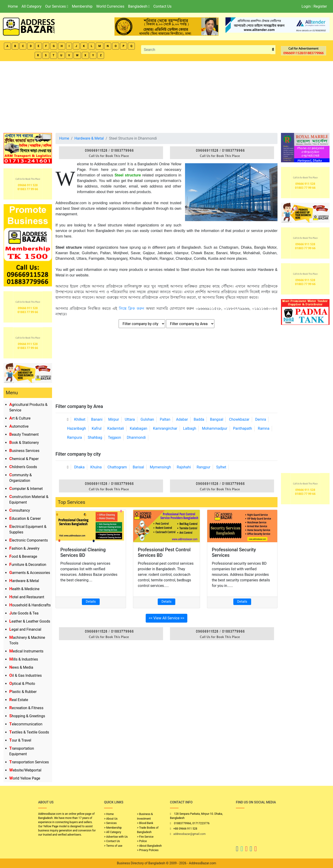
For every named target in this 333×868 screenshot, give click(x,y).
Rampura (74, 437)
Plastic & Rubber (23, 692)
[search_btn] (273, 50)
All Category (31, 6)
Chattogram (117, 467)
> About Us (111, 819)
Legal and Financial (25, 629)
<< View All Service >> (166, 618)
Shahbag (95, 437)
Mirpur (114, 419)
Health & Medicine (24, 589)
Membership (82, 6)
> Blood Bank (145, 823)
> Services (110, 823)
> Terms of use (113, 846)
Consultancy (20, 510)
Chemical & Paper (24, 459)
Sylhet (221, 467)
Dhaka (79, 467)
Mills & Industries (24, 659)
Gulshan (147, 419)
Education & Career (25, 519)
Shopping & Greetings (27, 716)
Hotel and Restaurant (27, 597)
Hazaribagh (77, 428)
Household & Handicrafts (30, 605)
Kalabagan (139, 428)
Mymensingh (160, 467)
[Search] (206, 50)
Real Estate (19, 700)
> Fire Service (145, 837)
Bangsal (217, 419)
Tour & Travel (20, 740)
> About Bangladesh (150, 846)
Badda (199, 419)
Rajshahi (184, 467)
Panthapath (243, 428)
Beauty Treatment (24, 434)
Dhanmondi (136, 437)
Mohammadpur (215, 428)
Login (306, 6)
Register (320, 6)
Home (13, 6)
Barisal (138, 467)
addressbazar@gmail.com (189, 834)
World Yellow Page (25, 778)
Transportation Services (29, 762)
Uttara (130, 419)
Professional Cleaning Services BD (83, 552)
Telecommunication (26, 724)
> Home (109, 814)
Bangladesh (139, 6)
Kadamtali (116, 428)
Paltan (165, 419)
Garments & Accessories (30, 573)
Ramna (264, 428)
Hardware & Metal (24, 581)
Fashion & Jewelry (24, 548)
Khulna (96, 467)
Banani (97, 419)
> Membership (113, 828)
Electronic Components (29, 540)
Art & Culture (20, 418)
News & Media (21, 667)
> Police (142, 841)
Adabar (182, 419)
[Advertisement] (166, 96)
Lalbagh (190, 428)
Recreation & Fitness (26, 708)
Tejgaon (115, 437)
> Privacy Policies (148, 850)
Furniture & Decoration (28, 565)
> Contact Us (112, 841)
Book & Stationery (24, 443)
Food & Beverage (23, 556)
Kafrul (97, 428)
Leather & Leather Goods (30, 621)
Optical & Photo (22, 684)
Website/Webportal (25, 770)
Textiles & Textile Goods (29, 732)
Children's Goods (23, 467)
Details (91, 602)
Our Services (57, 6)
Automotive (19, 426)
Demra (261, 419)
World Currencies (110, 6)
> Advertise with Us (116, 837)
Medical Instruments (26, 651)
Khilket (80, 419)
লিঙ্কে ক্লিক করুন (132, 309)
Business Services (24, 451)
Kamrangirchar (165, 428)
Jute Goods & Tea (24, 613)
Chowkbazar (239, 419)
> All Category (113, 832)
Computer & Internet (26, 489)
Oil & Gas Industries (26, 675)
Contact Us (162, 6)
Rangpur (203, 467)
